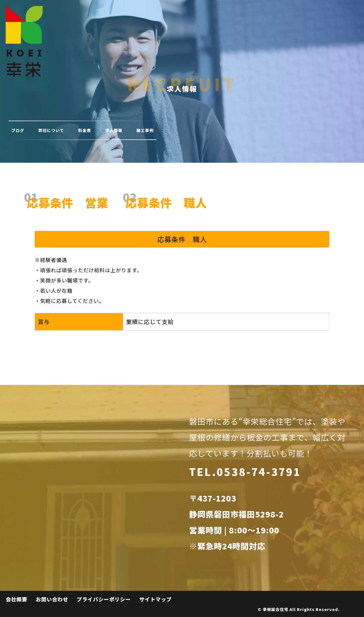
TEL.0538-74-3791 (245, 471)
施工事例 (145, 130)
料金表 (85, 130)
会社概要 (16, 599)
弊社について (51, 130)
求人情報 (114, 130)
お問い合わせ (52, 599)
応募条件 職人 (166, 203)
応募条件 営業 (68, 203)
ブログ (18, 130)
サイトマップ (156, 599)
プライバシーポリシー (104, 599)
